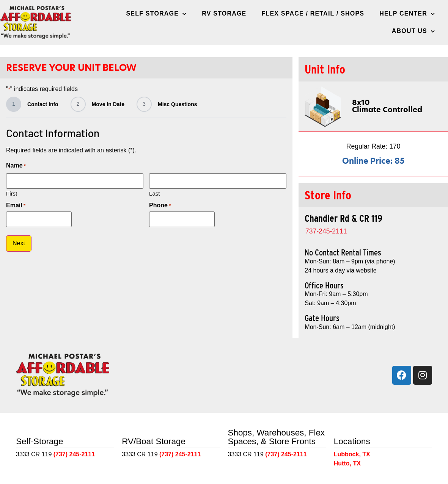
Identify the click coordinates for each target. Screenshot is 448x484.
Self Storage (157, 14)
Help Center (407, 14)
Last (154, 193)
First (12, 193)
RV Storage (224, 13)
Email (16, 205)
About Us (413, 31)
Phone (160, 205)
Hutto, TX (347, 463)
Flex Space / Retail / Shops (313, 13)
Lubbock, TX (352, 454)
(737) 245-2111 (74, 454)
